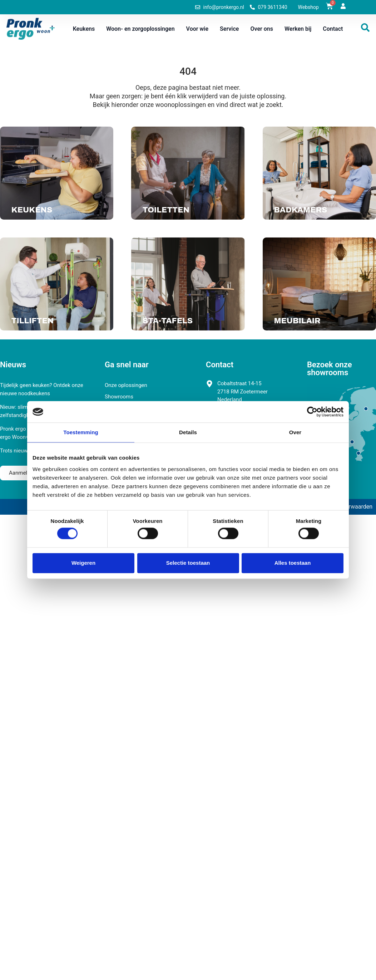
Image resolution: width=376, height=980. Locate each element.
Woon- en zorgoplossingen (140, 29)
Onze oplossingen (126, 385)
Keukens (84, 29)
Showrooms (119, 397)
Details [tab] (188, 432)
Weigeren (83, 563)
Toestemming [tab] (81, 432)
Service (229, 29)
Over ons (262, 29)
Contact (333, 29)
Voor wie (197, 29)
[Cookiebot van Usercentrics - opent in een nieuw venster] (312, 412)
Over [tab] (295, 432)
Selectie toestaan (188, 563)
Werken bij (298, 29)
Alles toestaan (293, 563)
